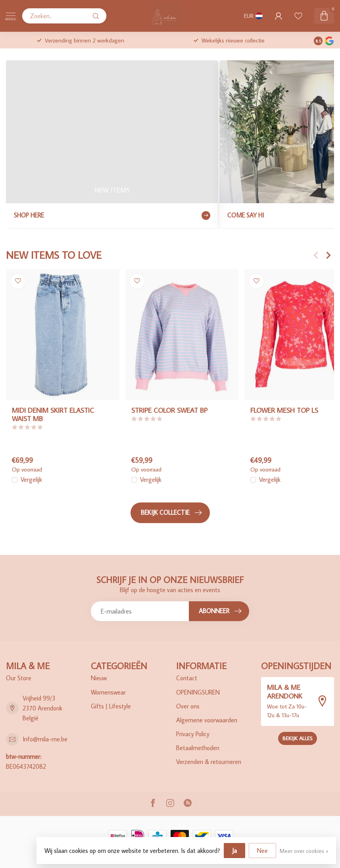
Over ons (188, 706)
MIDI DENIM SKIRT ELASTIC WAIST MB (53, 414)
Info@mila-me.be (45, 739)
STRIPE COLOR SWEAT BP (169, 410)
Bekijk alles (298, 738)
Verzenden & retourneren (209, 762)
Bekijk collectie (171, 513)
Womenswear (108, 692)
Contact (187, 678)
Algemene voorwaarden (207, 720)
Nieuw (99, 678)
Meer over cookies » (304, 851)
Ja (234, 851)
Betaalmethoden (198, 748)
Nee (262, 851)
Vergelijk (31, 480)
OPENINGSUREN (198, 692)
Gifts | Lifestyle (111, 706)
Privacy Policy (193, 734)
